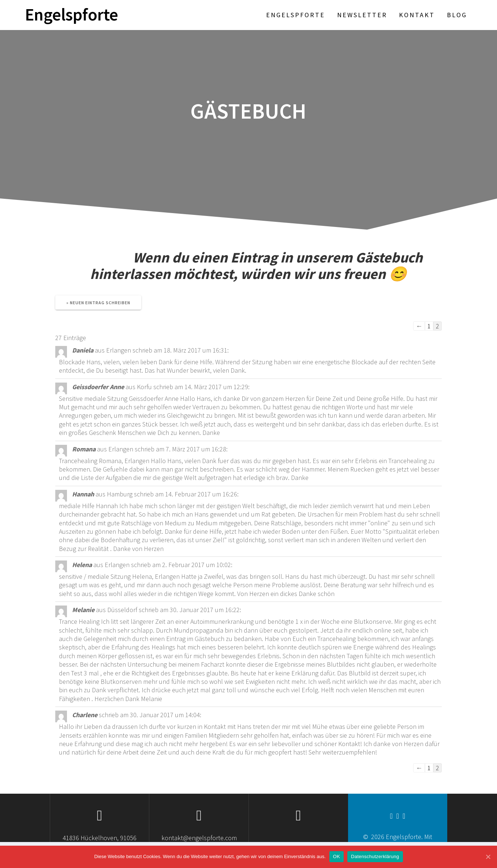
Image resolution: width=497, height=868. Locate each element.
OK (337, 856)
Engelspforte (72, 15)
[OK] (488, 857)
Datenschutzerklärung (375, 856)
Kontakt (417, 15)
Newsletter (362, 15)
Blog (457, 15)
